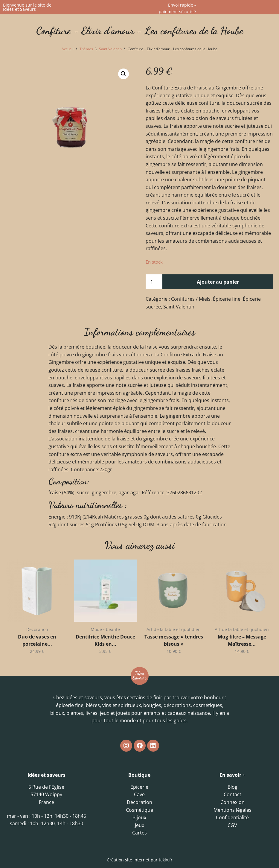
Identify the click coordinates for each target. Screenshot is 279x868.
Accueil (68, 49)
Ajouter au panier (218, 282)
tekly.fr (166, 860)
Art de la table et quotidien (174, 630)
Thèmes (86, 49)
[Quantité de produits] (154, 282)
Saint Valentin (110, 49)
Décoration (37, 630)
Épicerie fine (227, 299)
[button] (124, 74)
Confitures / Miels (191, 299)
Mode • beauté (105, 630)
